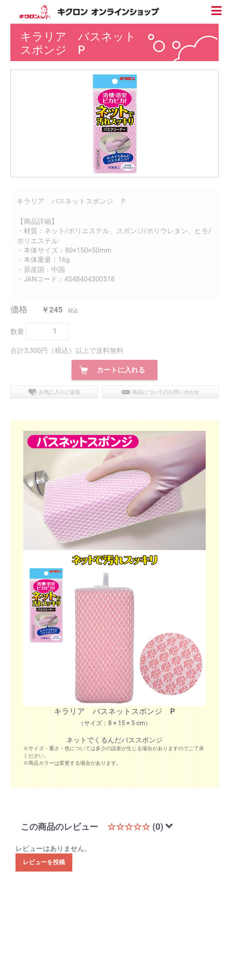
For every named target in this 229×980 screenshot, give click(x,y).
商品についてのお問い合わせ (166, 392)
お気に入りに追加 (59, 392)
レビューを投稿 (44, 862)
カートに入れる (121, 370)
